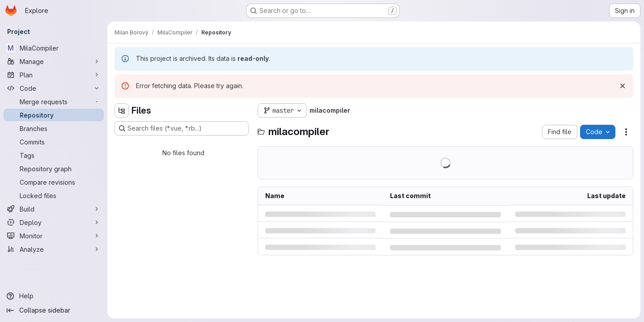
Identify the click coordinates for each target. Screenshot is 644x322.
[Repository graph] (54, 169)
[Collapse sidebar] (54, 310)
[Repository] (54, 115)
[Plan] (54, 75)
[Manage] (54, 61)
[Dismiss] (623, 86)
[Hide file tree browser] (122, 110)
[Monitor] (54, 236)
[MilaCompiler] (54, 48)
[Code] (54, 88)
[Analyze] (54, 249)
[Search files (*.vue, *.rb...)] (182, 128)
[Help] (54, 296)
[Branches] (54, 128)
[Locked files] (54, 195)
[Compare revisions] (54, 182)
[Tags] (54, 155)
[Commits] (54, 142)
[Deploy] (54, 222)
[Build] (54, 209)
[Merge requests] (54, 102)
